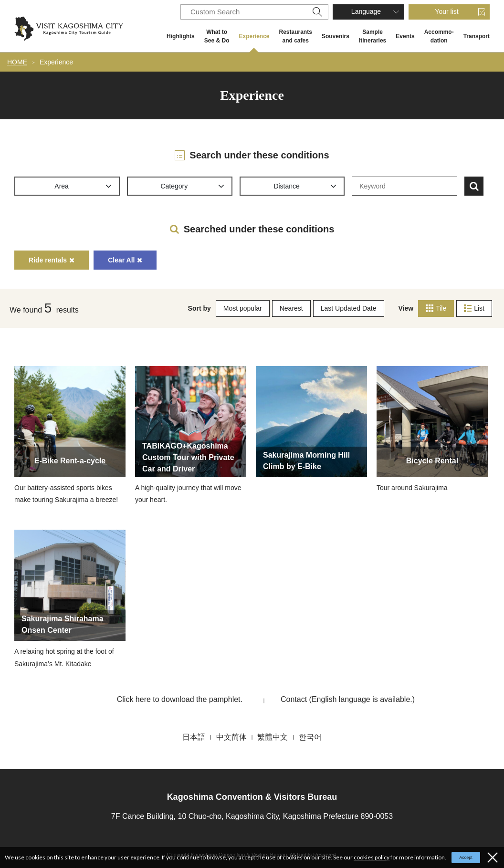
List (474, 309)
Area (62, 186)
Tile (436, 309)
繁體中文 (273, 737)
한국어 (310, 737)
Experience (254, 36)
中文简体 (231, 737)
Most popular (243, 308)
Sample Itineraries (373, 36)
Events (405, 36)
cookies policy (372, 857)
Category (174, 186)
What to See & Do (217, 36)
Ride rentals (52, 260)
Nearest (291, 308)
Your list (446, 11)
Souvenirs (336, 36)
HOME (17, 62)
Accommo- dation (439, 36)
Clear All (125, 260)
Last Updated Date (349, 308)
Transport (477, 36)
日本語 (194, 737)
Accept (466, 858)
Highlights (181, 36)
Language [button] (366, 11)
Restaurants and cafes (296, 36)
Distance (286, 186)
